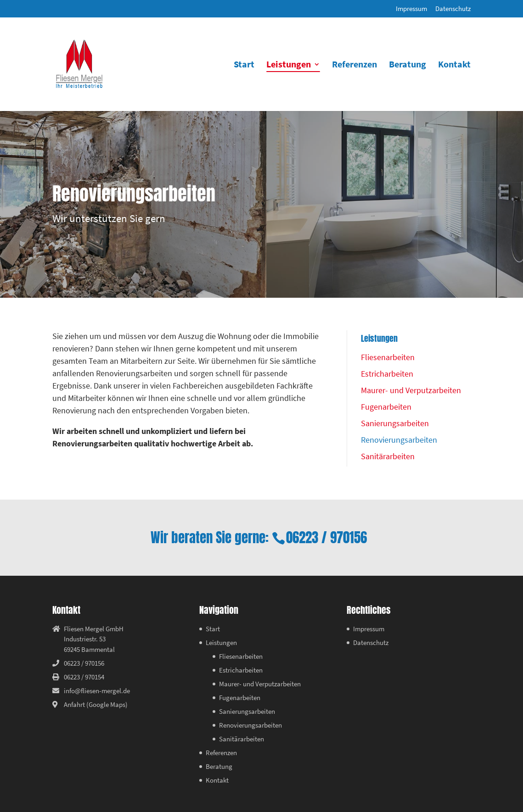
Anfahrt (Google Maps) (96, 704)
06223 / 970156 (326, 538)
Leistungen (289, 65)
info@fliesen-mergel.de (97, 691)
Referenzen (354, 65)
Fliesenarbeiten (388, 357)
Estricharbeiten (387, 374)
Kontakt (454, 65)
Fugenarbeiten (386, 407)
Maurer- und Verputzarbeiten (411, 390)
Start (244, 65)
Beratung (408, 65)
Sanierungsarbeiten (395, 423)
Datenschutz (453, 9)
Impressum (411, 9)
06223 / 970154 (84, 677)
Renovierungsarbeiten (399, 440)
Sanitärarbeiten (388, 456)
